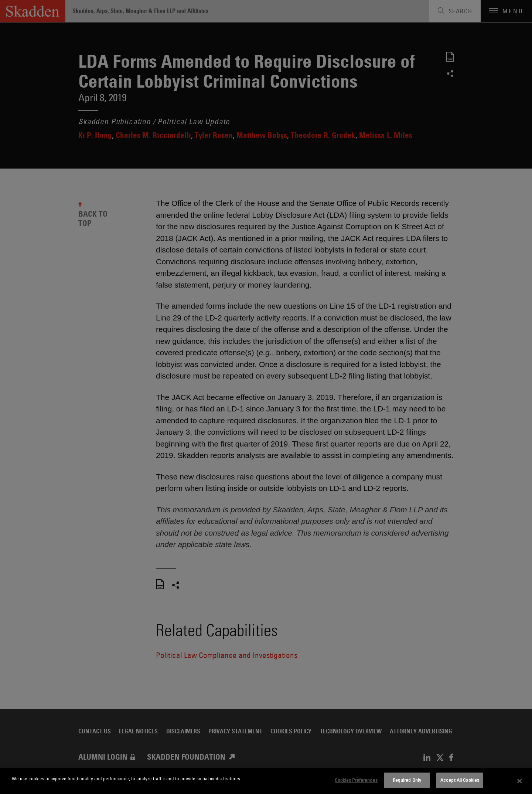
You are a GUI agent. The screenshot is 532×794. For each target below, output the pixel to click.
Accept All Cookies (460, 780)
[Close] (520, 781)
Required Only (407, 780)
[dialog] (266, 781)
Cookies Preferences (356, 780)
